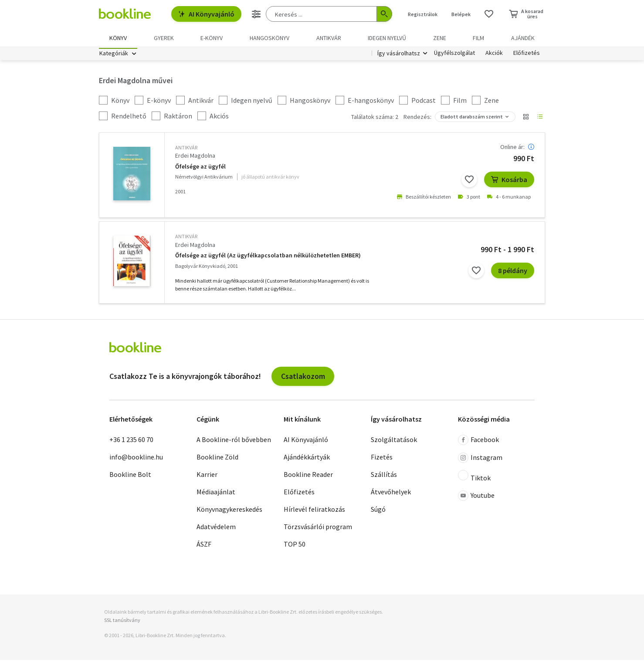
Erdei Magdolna (195, 158)
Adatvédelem (216, 529)
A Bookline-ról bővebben (234, 442)
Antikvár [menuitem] (329, 38)
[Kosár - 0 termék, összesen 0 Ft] (526, 14)
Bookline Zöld (217, 459)
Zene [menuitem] (440, 38)
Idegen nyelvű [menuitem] (387, 38)
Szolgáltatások (394, 442)
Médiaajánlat (216, 494)
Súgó (378, 512)
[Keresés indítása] (384, 14)
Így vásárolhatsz (399, 56)
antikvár (186, 150)
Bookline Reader (308, 477)
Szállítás (384, 477)
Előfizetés (527, 56)
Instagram (480, 460)
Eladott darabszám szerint (472, 119)
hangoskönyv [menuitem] (269, 38)
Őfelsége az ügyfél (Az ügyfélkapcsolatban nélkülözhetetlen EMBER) (268, 258)
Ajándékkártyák (307, 459)
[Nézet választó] (526, 119)
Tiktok (474, 479)
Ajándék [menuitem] (523, 38)
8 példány (513, 273)
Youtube (476, 498)
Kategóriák (114, 56)
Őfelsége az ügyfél (200, 169)
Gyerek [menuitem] (164, 38)
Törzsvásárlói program (318, 529)
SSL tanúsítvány (122, 623)
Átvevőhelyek (391, 494)
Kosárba (509, 182)
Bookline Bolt (130, 477)
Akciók (494, 56)
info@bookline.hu (136, 459)
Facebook (478, 442)
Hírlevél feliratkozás (314, 512)
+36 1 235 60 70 (131, 442)
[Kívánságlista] (489, 14)
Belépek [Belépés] (461, 14)
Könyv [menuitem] (118, 38)
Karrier (207, 477)
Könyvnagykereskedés (229, 512)
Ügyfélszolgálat (454, 56)
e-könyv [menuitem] (212, 38)
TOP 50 (295, 547)
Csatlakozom (303, 378)
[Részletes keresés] (256, 14)
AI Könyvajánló (206, 14)
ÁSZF (204, 547)
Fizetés (382, 459)
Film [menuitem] (478, 38)
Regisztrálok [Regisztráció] (423, 14)
